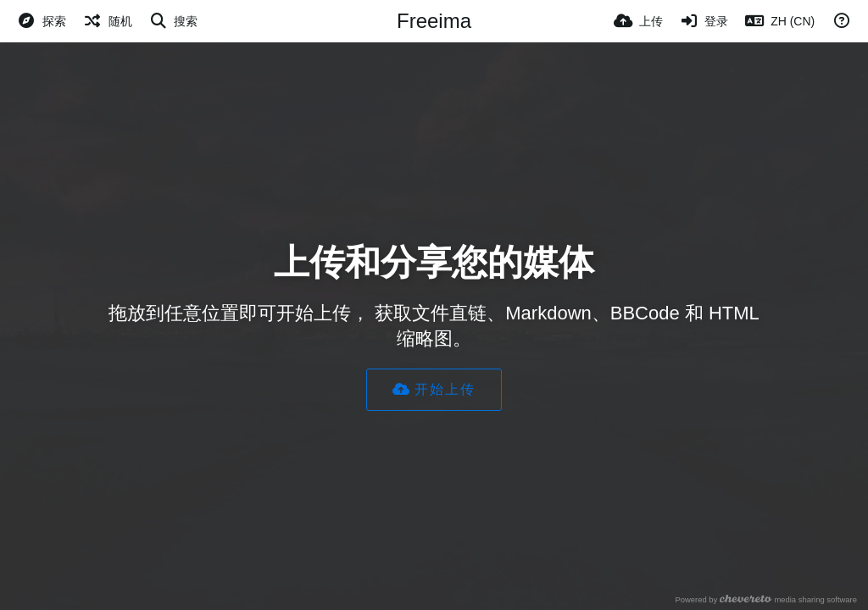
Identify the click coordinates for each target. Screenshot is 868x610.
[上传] (638, 21)
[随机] (108, 21)
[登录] (704, 21)
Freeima (434, 21)
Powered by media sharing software (766, 599)
